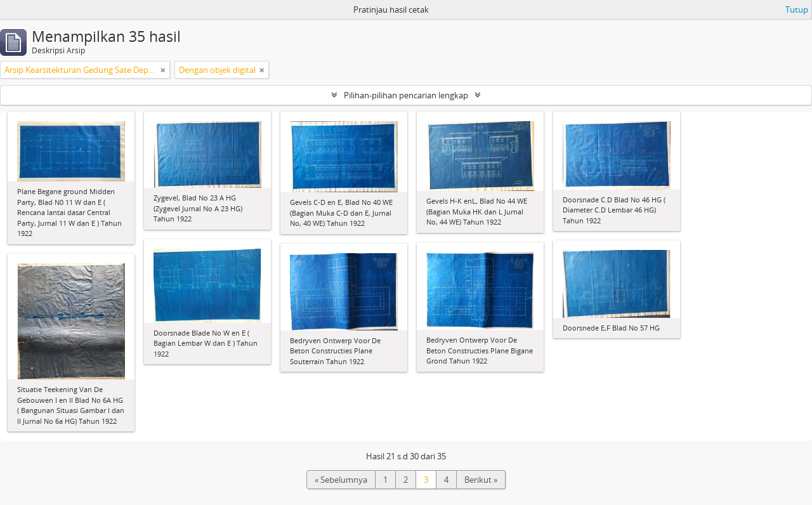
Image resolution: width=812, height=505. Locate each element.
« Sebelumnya (341, 480)
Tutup (797, 10)
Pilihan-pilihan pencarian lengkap (406, 95)
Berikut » (481, 480)
